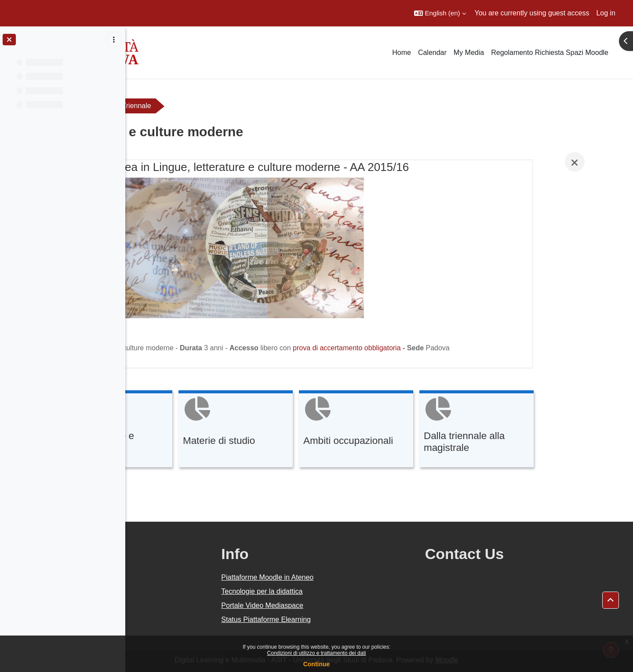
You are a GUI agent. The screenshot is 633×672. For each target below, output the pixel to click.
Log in (606, 13)
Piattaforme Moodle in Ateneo (351, 577)
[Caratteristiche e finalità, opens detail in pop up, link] (201, 430)
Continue (317, 664)
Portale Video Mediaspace (346, 605)
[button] (440, 13)
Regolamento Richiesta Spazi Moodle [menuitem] (550, 53)
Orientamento (163, 106)
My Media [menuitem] (469, 53)
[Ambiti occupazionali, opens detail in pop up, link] (439, 430)
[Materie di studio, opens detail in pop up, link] (320, 430)
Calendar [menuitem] (432, 53)
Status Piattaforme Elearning (349, 619)
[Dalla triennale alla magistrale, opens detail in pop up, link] (557, 430)
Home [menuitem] (402, 53)
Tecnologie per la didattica (345, 591)
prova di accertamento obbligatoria (434, 348)
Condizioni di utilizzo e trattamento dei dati (317, 653)
